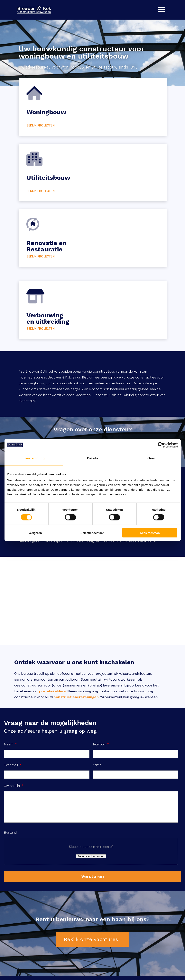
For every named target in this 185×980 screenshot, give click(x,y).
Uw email (13, 765)
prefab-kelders (52, 691)
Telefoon (101, 744)
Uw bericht (14, 786)
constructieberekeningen (76, 697)
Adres (97, 765)
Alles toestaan (150, 533)
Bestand (10, 832)
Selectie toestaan (92, 533)
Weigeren (35, 533)
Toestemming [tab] (34, 458)
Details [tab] (92, 458)
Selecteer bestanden (91, 856)
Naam (10, 744)
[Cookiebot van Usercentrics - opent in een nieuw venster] (161, 445)
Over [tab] (151, 458)
